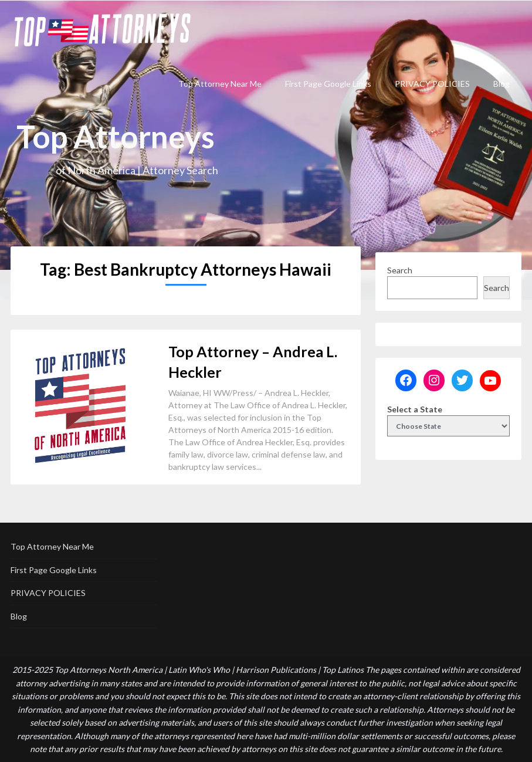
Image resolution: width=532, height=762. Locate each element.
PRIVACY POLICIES (432, 84)
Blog (501, 84)
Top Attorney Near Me (220, 84)
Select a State (415, 409)
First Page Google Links (328, 84)
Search (400, 270)
